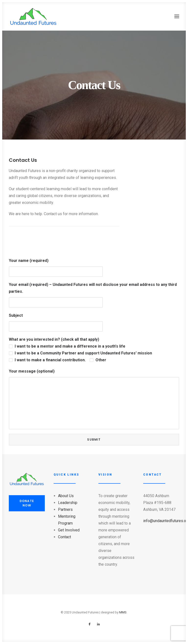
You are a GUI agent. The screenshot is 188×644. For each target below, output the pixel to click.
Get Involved (69, 530)
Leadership (68, 503)
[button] (177, 16)
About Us (66, 496)
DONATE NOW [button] (27, 503)
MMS (123, 612)
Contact (65, 537)
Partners (65, 509)
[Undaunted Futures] (33, 16)
